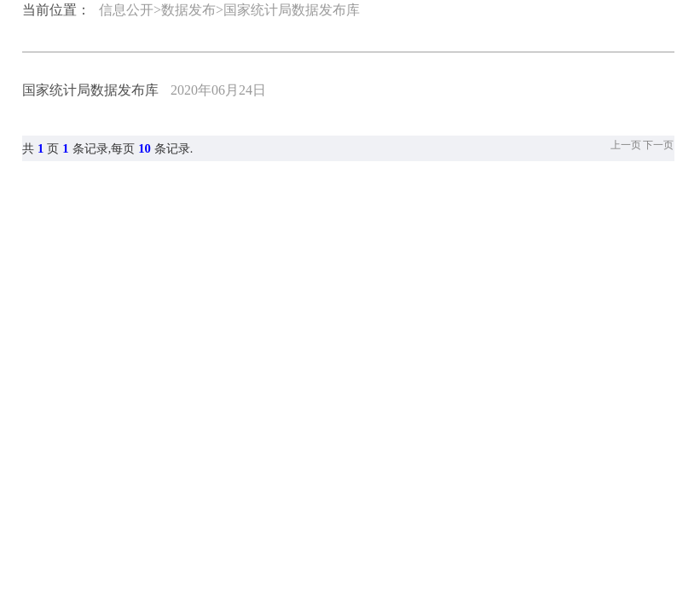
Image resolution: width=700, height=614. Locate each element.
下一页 (658, 145)
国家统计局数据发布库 (90, 90)
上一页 (626, 145)
